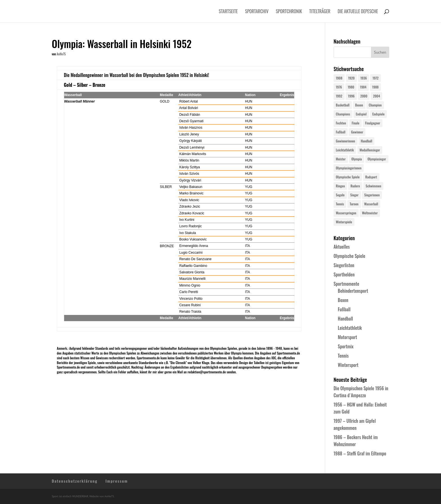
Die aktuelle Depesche (358, 12)
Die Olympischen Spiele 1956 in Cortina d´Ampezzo (361, 392)
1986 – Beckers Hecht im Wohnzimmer (356, 441)
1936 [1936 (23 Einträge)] (364, 78)
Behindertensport (353, 291)
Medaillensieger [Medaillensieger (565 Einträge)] (370, 150)
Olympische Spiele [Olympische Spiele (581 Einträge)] (348, 177)
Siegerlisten (344, 265)
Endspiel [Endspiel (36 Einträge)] (361, 114)
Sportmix (346, 346)
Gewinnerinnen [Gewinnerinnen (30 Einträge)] (346, 141)
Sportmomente (346, 284)
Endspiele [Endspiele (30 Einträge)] (379, 114)
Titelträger (320, 12)
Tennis (343, 356)
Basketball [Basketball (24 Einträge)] (343, 105)
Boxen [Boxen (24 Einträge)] (359, 105)
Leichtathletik (350, 328)
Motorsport (347, 337)
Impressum (117, 481)
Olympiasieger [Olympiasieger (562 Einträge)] (377, 159)
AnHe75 (61, 54)
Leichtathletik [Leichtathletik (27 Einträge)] (345, 150)
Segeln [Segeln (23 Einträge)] (340, 195)
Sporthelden (344, 274)
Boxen (343, 300)
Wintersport (348, 365)
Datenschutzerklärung (75, 481)
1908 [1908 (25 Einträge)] (339, 78)
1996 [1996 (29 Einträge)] (351, 96)
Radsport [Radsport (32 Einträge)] (371, 177)
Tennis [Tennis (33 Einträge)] (340, 204)
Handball (345, 319)
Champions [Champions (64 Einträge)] (343, 114)
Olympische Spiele (349, 256)
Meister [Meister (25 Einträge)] (341, 159)
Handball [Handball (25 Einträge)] (367, 141)
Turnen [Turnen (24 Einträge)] (354, 204)
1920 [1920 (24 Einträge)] (351, 78)
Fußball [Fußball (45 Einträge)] (341, 132)
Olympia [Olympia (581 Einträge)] (356, 159)
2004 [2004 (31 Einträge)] (376, 96)
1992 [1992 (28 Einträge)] (339, 96)
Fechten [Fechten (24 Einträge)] (341, 123)
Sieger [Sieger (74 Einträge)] (354, 195)
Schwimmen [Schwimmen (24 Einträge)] (373, 186)
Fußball (344, 309)
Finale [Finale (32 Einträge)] (355, 123)
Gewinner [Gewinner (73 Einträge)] (357, 132)
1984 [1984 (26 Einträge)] (363, 87)
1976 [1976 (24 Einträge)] (339, 87)
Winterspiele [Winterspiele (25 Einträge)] (344, 222)
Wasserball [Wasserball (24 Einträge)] (371, 204)
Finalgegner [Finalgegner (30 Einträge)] (373, 123)
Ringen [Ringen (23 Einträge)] (340, 186)
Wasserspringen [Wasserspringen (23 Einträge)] (346, 213)
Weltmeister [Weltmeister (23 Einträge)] (370, 213)
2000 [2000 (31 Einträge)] (364, 96)
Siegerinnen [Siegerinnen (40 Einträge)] (372, 195)
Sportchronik (289, 12)
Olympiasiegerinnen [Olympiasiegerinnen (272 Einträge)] (349, 168)
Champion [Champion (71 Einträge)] (375, 105)
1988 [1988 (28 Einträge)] (375, 87)
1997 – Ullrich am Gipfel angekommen (355, 424)
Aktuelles (342, 247)
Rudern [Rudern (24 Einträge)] (355, 186)
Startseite (228, 12)
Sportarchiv (257, 12)
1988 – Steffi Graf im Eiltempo (360, 453)
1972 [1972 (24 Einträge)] (375, 78)
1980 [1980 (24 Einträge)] (351, 87)
